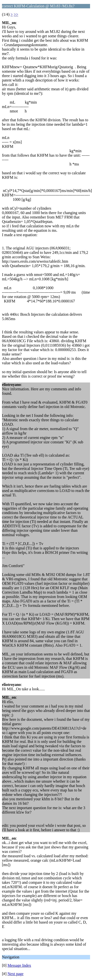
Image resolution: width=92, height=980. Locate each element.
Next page (16, 974)
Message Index (19, 965)
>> (16, 14)
